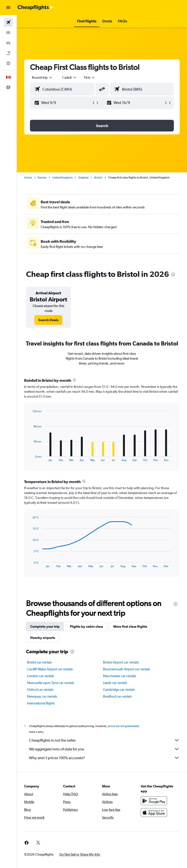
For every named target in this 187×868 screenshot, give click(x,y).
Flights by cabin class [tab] (86, 626)
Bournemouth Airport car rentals (126, 669)
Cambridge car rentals (119, 690)
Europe (42, 177)
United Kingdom (62, 177)
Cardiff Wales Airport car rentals (50, 669)
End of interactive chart (30, 458)
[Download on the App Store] (154, 812)
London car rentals (41, 676)
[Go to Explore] (8, 63)
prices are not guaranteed (123, 726)
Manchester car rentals (120, 676)
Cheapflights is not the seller (104, 740)
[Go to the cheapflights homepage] (36, 8)
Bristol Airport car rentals (121, 662)
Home (28, 177)
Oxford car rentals (40, 690)
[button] (8, 8)
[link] (48, 320)
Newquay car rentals (42, 696)
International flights (41, 703)
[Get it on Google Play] (154, 801)
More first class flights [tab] (130, 626)
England (83, 177)
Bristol (98, 177)
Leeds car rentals (115, 683)
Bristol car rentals (39, 662)
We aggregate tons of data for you (104, 749)
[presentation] (173, 274)
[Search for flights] (8, 22)
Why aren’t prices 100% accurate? (104, 758)
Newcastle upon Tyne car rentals (51, 683)
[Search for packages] (8, 53)
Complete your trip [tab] (45, 626)
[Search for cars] (8, 43)
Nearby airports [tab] (43, 638)
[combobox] (90, 77)
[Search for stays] (8, 33)
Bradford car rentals (117, 696)
